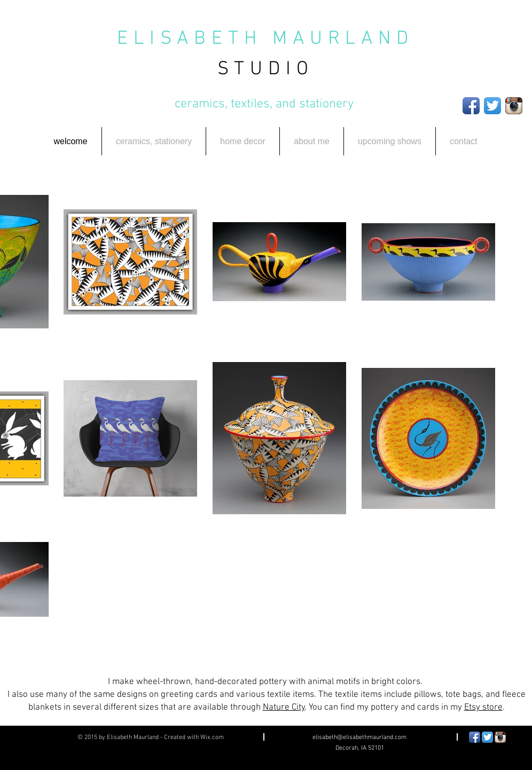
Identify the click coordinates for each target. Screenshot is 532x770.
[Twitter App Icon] (492, 106)
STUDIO (266, 69)
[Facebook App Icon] (471, 106)
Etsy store (483, 708)
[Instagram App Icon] (514, 106)
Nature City (284, 708)
